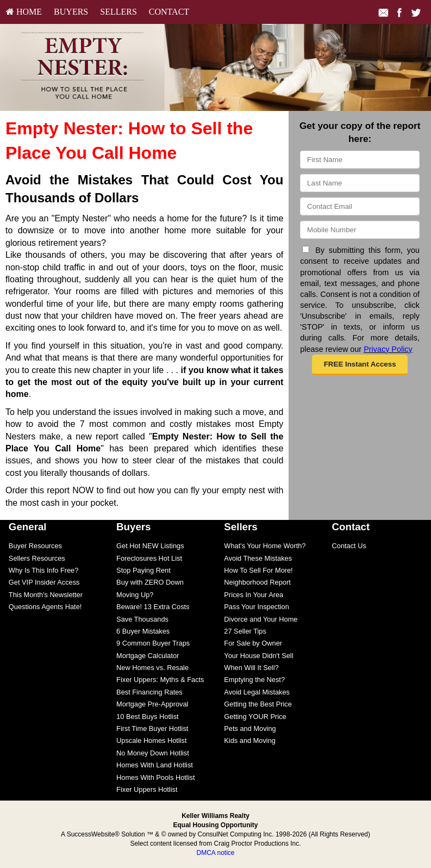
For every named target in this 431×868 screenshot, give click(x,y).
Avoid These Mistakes (258, 558)
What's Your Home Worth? (265, 546)
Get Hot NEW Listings (150, 546)
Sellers (118, 12)
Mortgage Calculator (148, 656)
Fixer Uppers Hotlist (147, 789)
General (28, 527)
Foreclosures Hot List (149, 558)
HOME (24, 12)
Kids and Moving (250, 740)
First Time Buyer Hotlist (152, 728)
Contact (169, 12)
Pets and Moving (250, 728)
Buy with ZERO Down (150, 582)
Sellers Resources (37, 558)
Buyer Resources (35, 546)
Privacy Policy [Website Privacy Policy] (388, 349)
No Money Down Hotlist (153, 753)
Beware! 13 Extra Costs (153, 607)
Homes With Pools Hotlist (155, 777)
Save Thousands (142, 619)
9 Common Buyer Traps (153, 643)
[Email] (360, 206)
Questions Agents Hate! (45, 607)
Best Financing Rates (149, 692)
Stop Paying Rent (143, 570)
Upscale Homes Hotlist (151, 740)
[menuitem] (24, 12)
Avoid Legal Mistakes (257, 692)
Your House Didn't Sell (258, 656)
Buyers (71, 12)
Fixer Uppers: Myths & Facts (160, 680)
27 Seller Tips (245, 631)
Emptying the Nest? (254, 680)
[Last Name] (360, 183)
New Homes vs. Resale (152, 668)
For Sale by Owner (253, 643)
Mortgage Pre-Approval (152, 704)
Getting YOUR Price (255, 717)
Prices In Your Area (254, 595)
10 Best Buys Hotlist (148, 717)
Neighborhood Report (257, 582)
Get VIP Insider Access (44, 582)
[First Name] (360, 160)
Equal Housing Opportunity (216, 825)
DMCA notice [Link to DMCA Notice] (215, 853)
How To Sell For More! (258, 570)
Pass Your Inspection (257, 607)
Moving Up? (135, 595)
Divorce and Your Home (261, 619)
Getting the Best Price (258, 704)
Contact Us (349, 546)
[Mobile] (360, 230)
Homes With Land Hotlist (155, 765)
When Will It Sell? (251, 668)
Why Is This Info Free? (44, 570)
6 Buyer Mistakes (143, 631)
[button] (360, 365)
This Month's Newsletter (46, 595)
